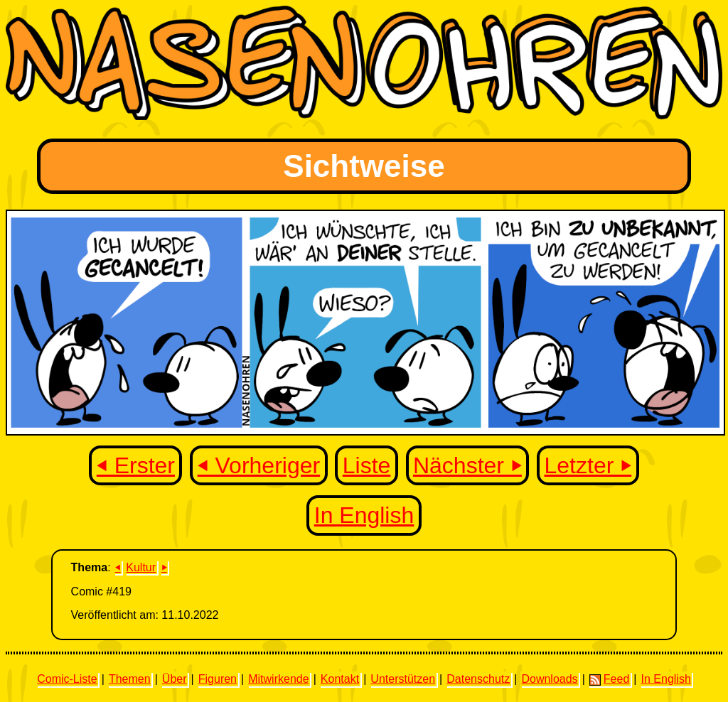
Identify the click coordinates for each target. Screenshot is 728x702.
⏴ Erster (136, 465)
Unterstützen (403, 679)
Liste (367, 465)
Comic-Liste (67, 679)
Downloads (549, 679)
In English (364, 515)
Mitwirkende (278, 679)
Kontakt (340, 679)
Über (175, 679)
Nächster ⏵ (467, 465)
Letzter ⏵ (588, 465)
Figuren (218, 679)
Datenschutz (478, 679)
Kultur (141, 567)
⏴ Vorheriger (259, 465)
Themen (130, 679)
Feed (609, 679)
